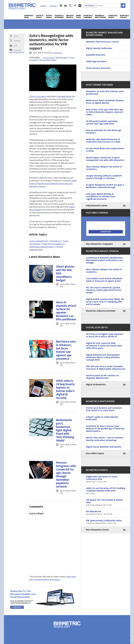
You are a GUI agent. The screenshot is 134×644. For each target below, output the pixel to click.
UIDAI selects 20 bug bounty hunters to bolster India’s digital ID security (65, 389)
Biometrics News (29, 17)
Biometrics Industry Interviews (101, 311)
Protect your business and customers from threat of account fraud (104, 409)
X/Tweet (17, 41)
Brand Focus (79, 17)
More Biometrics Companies (99, 244)
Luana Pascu (58, 53)
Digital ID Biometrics (96, 385)
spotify (80, 6)
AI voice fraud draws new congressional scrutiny (105, 150)
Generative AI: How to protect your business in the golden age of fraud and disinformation (105, 429)
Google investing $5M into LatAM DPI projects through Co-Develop (104, 177)
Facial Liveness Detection (98, 68)
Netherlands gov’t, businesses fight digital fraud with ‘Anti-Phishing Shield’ (65, 430)
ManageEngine (64, 96)
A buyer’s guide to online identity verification (102, 418)
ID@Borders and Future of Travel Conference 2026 (106, 479)
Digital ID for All (40, 17)
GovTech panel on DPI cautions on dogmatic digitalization (102, 377)
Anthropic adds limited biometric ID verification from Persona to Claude (103, 141)
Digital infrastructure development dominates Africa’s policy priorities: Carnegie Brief (103, 357)
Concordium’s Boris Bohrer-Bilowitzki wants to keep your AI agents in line (104, 280)
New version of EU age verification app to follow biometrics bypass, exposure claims (104, 112)
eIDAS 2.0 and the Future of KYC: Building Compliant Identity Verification (106, 491)
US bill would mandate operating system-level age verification (102, 123)
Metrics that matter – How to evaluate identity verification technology (105, 439)
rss (61, 6)
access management (39, 241)
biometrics (56, 241)
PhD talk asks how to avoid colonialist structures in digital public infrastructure (106, 368)
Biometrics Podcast (124, 17)
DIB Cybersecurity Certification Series (106, 522)
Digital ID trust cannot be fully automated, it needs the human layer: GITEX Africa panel (104, 346)
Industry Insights (70, 17)
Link (16, 45)
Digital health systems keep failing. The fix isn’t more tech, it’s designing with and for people (105, 302)
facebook (75, 6)
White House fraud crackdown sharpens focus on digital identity (105, 102)
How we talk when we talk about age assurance (104, 132)
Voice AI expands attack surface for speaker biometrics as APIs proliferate (66, 311)
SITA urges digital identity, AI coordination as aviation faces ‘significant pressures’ (101, 197)
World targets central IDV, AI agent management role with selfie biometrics (105, 159)
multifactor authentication (42, 247)
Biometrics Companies (88, 17)
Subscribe (54, 6)
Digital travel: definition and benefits (104, 447)
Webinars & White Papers (100, 17)
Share (16, 36)
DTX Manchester (106, 513)
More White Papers (95, 453)
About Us (44, 6)
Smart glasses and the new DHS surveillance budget (65, 273)
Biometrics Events (113, 17)
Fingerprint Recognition (48, 60)
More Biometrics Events (97, 530)
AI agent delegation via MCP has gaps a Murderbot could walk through (105, 186)
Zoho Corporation (38, 96)
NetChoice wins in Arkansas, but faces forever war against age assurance (66, 350)
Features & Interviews (59, 17)
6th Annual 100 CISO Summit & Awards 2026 (106, 503)
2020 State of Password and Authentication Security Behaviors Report (53, 183)
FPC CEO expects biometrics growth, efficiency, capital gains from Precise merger (104, 290)
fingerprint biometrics (53, 244)
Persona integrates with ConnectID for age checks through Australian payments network (66, 475)
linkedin (66, 6)
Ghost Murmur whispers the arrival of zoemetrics (104, 168)
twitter (70, 6)
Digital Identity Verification (99, 48)
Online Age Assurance (96, 61)
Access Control (49, 58)
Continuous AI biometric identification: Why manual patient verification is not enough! (105, 260)
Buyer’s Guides (49, 17)
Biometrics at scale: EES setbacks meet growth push (105, 93)
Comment (18, 50)
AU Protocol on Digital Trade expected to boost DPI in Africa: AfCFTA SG (104, 335)
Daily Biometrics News (97, 206)
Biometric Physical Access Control (102, 42)
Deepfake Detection (96, 55)
